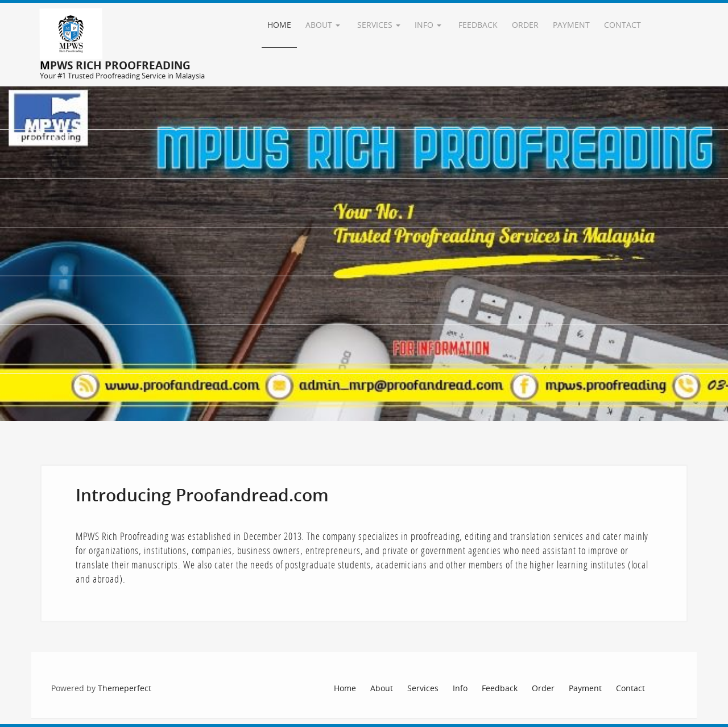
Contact (622, 25)
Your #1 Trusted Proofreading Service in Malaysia (122, 76)
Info (428, 25)
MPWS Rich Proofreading (115, 65)
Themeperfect (125, 688)
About (323, 25)
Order (525, 25)
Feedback (478, 25)
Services (379, 25)
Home (279, 25)
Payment (571, 25)
